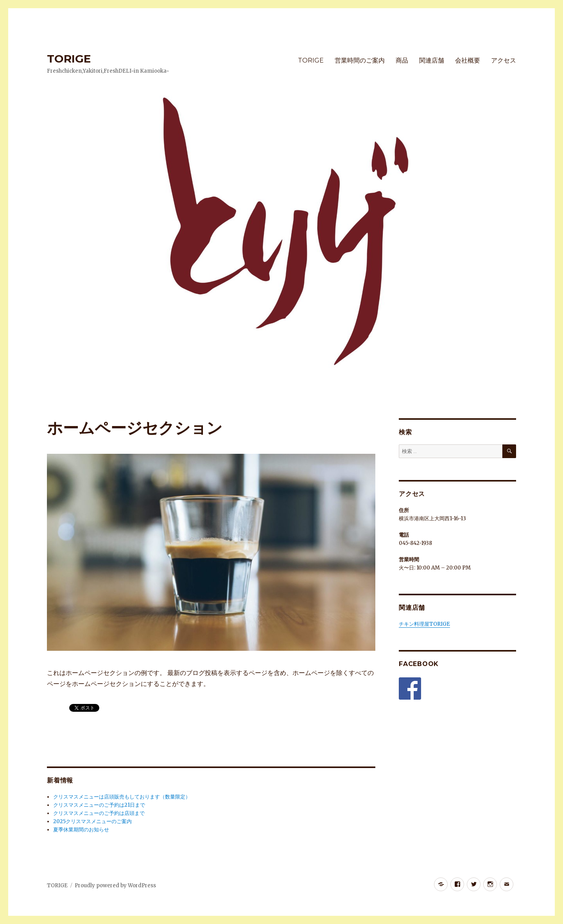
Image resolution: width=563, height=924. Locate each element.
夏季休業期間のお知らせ (81, 830)
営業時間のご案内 (360, 60)
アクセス (504, 60)
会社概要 (468, 60)
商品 (402, 60)
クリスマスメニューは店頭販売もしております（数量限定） (122, 797)
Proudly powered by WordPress (115, 885)
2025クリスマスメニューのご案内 (92, 821)
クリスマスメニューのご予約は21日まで (99, 805)
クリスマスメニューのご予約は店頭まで (99, 813)
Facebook (419, 664)
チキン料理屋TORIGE (424, 624)
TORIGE (69, 59)
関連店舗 (432, 60)
